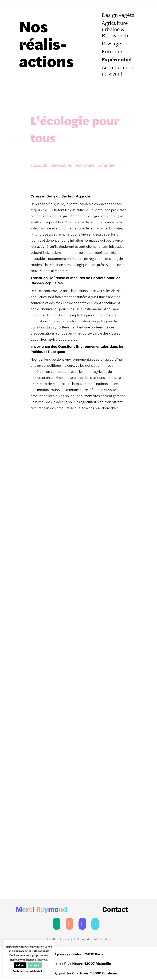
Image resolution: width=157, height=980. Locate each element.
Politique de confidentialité (29, 971)
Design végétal (119, 15)
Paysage (111, 43)
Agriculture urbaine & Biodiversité (116, 29)
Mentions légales (58, 939)
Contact (115, 909)
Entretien (113, 51)
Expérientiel (117, 59)
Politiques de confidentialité (92, 939)
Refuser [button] (20, 965)
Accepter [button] (35, 965)
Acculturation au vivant (118, 70)
